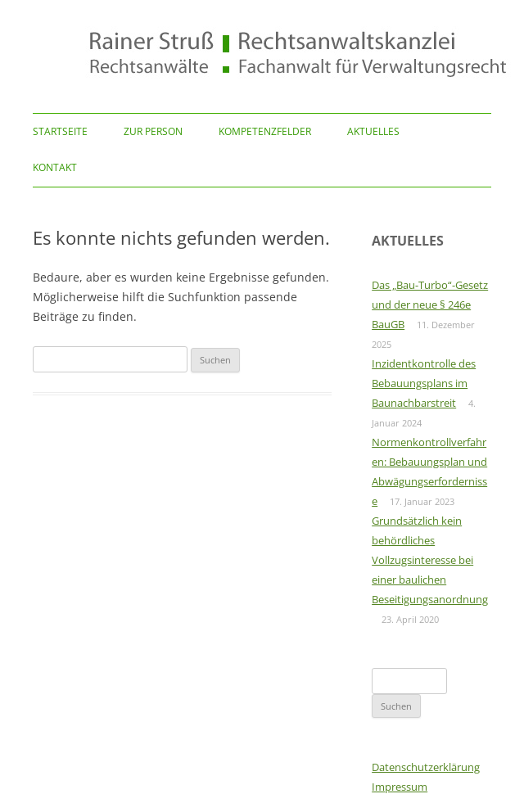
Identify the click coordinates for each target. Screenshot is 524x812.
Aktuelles (373, 131)
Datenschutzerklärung (426, 767)
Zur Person (153, 131)
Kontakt (55, 167)
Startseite (60, 131)
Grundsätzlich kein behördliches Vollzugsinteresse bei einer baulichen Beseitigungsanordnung (430, 560)
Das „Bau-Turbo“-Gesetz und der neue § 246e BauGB (430, 304)
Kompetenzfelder (265, 131)
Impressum (400, 787)
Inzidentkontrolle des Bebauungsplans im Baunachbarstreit (424, 383)
